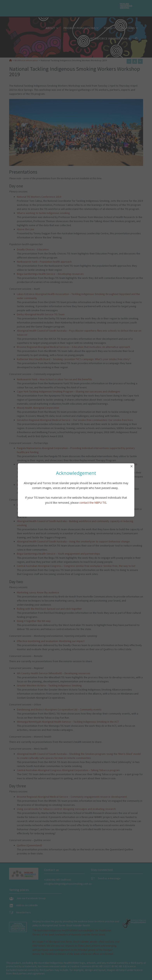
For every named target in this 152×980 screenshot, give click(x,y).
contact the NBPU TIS (93, 503)
